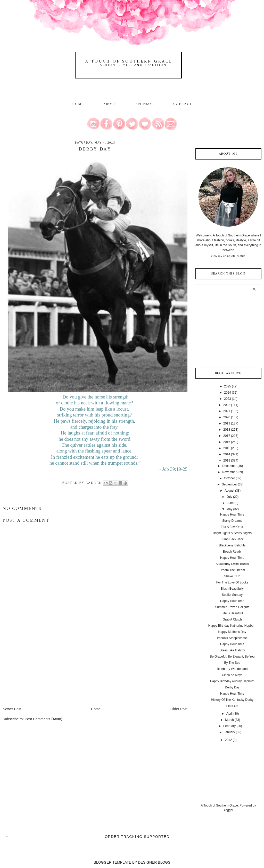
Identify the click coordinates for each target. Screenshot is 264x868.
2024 (228, 393)
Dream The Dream (232, 570)
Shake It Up (232, 576)
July (229, 497)
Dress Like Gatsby (232, 650)
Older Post (179, 709)
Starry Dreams (232, 521)
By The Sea (232, 663)
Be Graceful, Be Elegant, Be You (232, 657)
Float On (232, 706)
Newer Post (12, 709)
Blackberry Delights (232, 545)
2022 (227, 405)
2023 (228, 399)
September (230, 484)
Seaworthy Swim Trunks (232, 564)
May (230, 509)
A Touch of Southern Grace (129, 61)
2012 (229, 740)
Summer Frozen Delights (232, 607)
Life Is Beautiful (232, 613)
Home (78, 104)
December (229, 466)
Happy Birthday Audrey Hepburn (232, 681)
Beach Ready (232, 552)
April (229, 714)
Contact (183, 104)
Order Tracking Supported (137, 837)
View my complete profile (228, 256)
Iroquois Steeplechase (232, 638)
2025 (228, 386)
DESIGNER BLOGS (154, 862)
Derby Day (232, 687)
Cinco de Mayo (232, 675)
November (229, 472)
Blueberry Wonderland (232, 669)
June (230, 503)
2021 (227, 411)
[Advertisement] (41, 670)
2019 (227, 423)
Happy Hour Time (232, 515)
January (230, 732)
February (229, 726)
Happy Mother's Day (232, 632)
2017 (227, 436)
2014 (227, 454)
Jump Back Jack (232, 539)
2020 (227, 417)
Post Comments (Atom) (43, 719)
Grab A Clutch (232, 619)
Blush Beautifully (232, 589)
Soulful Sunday (232, 595)
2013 (227, 460)
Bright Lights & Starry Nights (232, 533)
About (111, 104)
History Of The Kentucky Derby (232, 700)
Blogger (228, 810)
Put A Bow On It (232, 527)
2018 (227, 430)
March (229, 720)
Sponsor (145, 104)
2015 (227, 448)
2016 (227, 442)
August (229, 491)
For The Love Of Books (232, 582)
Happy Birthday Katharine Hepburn (232, 626)
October (230, 478)
